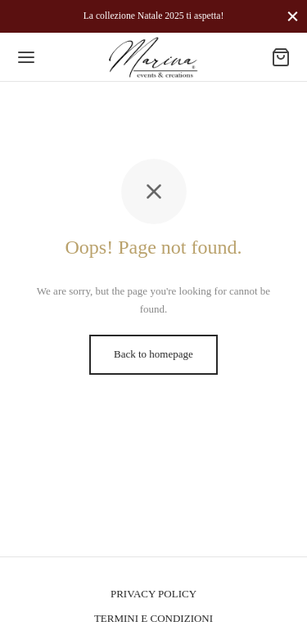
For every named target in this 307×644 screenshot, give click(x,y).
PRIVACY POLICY (153, 594)
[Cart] (281, 57)
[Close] (293, 16)
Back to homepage (153, 354)
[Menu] (26, 57)
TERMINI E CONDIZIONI (153, 618)
